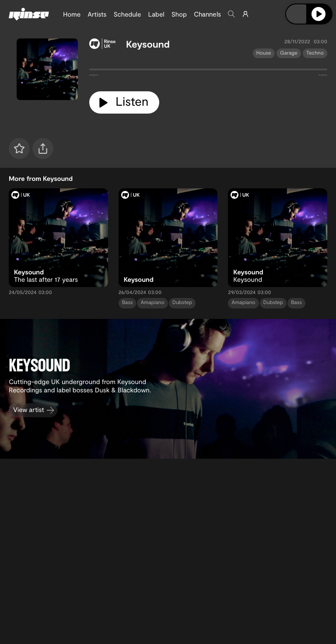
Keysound (148, 44)
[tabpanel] (208, 71)
